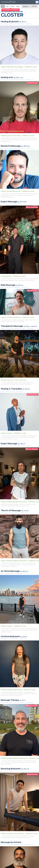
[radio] (3, 6)
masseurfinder (8, 2)
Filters (34, 6)
